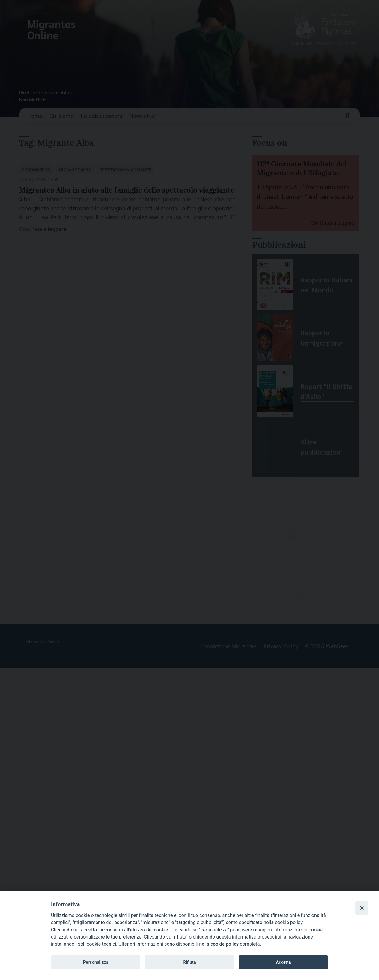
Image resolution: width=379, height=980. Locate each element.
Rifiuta (189, 962)
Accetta (283, 962)
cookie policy (225, 944)
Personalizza (95, 962)
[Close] (362, 908)
